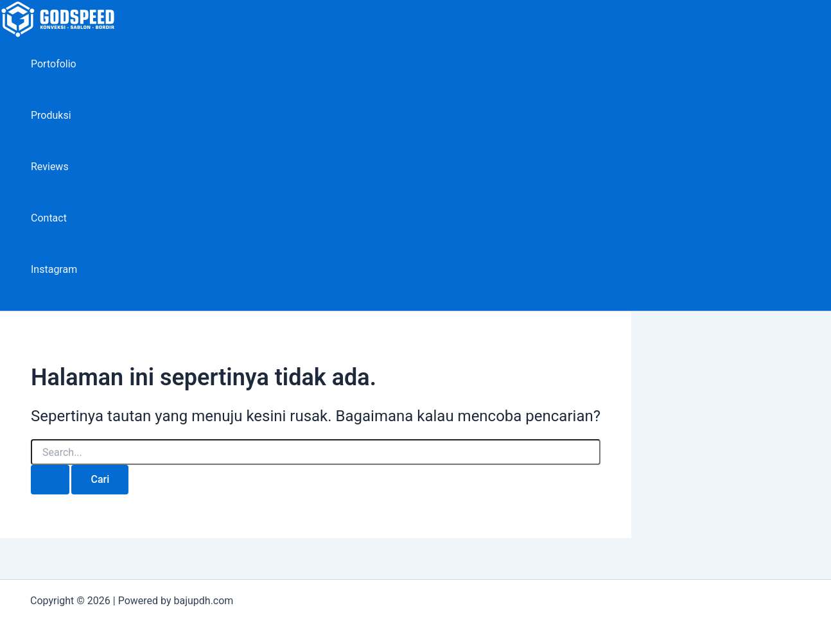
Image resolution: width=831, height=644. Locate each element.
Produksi (51, 115)
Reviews (50, 167)
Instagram (54, 269)
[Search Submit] (50, 480)
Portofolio (54, 64)
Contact (49, 218)
